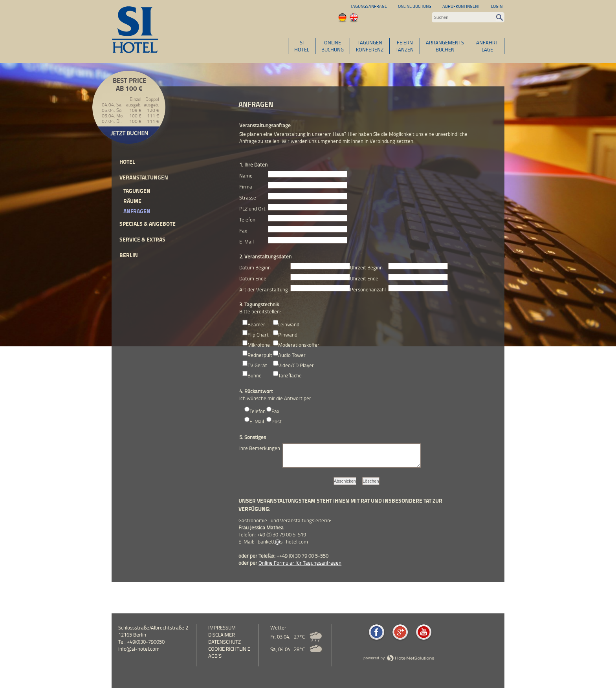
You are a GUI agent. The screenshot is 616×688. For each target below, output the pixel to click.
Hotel (127, 162)
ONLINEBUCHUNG (333, 46)
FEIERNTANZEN (405, 46)
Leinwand (289, 324)
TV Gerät (257, 365)
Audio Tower (292, 355)
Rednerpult (260, 355)
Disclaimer (222, 635)
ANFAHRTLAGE (487, 46)
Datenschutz (225, 642)
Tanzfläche (290, 375)
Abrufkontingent (461, 6)
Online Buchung (415, 6)
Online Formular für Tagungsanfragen (300, 563)
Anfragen (137, 211)
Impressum (222, 628)
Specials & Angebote (148, 224)
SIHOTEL (302, 46)
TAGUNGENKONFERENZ (370, 46)
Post (277, 421)
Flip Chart (258, 335)
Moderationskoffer (299, 345)
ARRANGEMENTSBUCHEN (445, 46)
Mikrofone (259, 345)
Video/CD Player (296, 365)
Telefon (258, 411)
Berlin (129, 255)
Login (497, 6)
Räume (132, 201)
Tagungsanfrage (369, 6)
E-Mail (257, 421)
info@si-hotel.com (139, 649)
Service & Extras (142, 239)
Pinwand (288, 335)
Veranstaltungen (144, 177)
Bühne (255, 375)
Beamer (256, 324)
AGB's (215, 656)
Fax (275, 411)
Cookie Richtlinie (229, 649)
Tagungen (137, 191)
